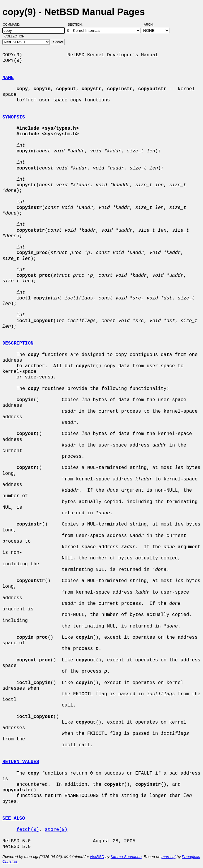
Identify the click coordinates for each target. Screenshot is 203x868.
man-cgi (168, 857)
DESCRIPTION (18, 343)
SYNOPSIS (14, 117)
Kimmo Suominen (126, 857)
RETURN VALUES (21, 762)
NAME (8, 78)
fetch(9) (28, 830)
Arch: (151, 24)
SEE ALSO (14, 818)
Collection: (15, 36)
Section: (76, 24)
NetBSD (97, 857)
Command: (13, 24)
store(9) (56, 830)
